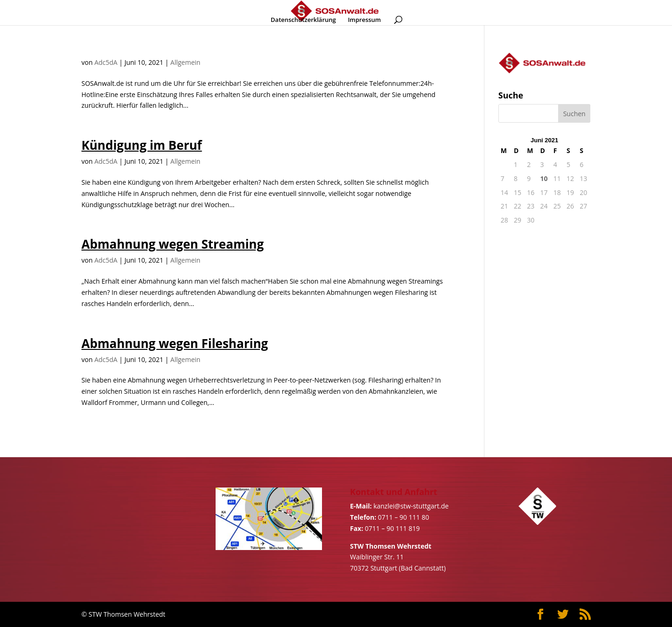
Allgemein (185, 62)
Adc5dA (106, 62)
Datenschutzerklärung (303, 20)
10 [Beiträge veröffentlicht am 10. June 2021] (544, 178)
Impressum (364, 20)
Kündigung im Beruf (142, 145)
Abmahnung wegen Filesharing (175, 343)
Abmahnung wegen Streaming (173, 244)
